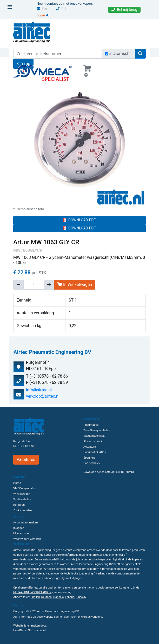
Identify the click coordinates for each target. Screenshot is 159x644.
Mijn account (21, 533)
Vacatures (26, 459)
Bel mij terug (124, 10)
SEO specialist (37, 630)
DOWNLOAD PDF (79, 220)
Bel (61, 9)
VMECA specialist (25, 488)
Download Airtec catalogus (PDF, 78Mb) (109, 472)
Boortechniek (92, 463)
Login (43, 15)
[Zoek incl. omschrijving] (107, 54)
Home (17, 483)
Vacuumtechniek (94, 436)
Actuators (90, 447)
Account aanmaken (25, 523)
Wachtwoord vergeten (27, 539)
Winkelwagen (22, 494)
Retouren (19, 505)
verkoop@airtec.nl (43, 396)
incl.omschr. (121, 54)
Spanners (89, 458)
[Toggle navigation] (10, 8)
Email (43, 9)
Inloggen (19, 528)
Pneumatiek (91, 425)
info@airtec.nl (39, 390)
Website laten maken (27, 626)
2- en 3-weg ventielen (97, 430)
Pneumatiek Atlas (95, 452)
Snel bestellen (22, 499)
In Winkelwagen (75, 285)
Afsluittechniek (93, 441)
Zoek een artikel (23, 510)
